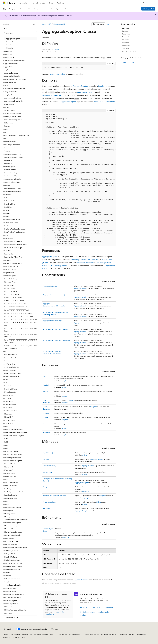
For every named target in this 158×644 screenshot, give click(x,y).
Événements (126, 45)
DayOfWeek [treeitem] (8, 207)
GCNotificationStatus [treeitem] (11, 367)
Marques (6, 637)
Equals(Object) (48, 453)
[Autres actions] (114, 24)
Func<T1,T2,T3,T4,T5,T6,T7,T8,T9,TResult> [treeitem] (18, 313)
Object (52, 74)
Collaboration (62, 634)
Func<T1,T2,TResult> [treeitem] (11, 291)
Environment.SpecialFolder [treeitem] (13, 241)
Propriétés (126, 40)
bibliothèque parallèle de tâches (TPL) (85, 259)
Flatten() (46, 459)
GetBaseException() (50, 466)
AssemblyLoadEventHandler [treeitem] (14, 101)
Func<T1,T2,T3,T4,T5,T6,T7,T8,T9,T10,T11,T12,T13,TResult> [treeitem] (21, 330)
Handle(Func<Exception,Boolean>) (55, 496)
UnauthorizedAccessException (54, 95)
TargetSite (46, 432)
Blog (52, 634)
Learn (44, 24)
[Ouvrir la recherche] (143, 3)
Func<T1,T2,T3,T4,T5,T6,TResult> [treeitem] (15, 304)
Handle (101, 86)
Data (45, 376)
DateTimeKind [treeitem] (9, 201)
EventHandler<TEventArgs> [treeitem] (14, 257)
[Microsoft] (4, 3)
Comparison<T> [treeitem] (10, 148)
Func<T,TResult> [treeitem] (10, 288)
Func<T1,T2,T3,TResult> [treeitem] (12, 294)
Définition (126, 28)
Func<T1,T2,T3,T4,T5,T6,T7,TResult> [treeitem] (16, 307)
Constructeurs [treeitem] (11, 42)
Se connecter (151, 3)
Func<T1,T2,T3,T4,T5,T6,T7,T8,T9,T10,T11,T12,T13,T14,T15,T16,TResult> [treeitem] (21, 347)
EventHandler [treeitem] (9, 254)
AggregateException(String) (52, 321)
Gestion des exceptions (85, 263)
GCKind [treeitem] (7, 361)
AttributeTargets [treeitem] (10, 110)
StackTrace (47, 424)
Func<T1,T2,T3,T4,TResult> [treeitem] (13, 298)
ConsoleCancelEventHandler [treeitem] (14, 157)
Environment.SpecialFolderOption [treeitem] (16, 244)
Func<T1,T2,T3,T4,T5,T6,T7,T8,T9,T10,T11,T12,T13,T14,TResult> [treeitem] (21, 335)
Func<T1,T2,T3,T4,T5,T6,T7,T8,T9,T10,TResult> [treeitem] (20, 316)
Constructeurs (127, 37)
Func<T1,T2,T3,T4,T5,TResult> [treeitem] (14, 301)
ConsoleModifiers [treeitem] (10, 170)
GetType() (46, 487)
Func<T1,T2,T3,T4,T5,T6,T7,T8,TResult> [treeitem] (17, 310)
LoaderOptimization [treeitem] (11, 489)
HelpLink (46, 385)
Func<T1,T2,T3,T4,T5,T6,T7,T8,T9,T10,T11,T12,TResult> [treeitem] (20, 324)
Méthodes (126, 43)
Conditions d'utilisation (126, 634)
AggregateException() (50, 286)
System (57, 49)
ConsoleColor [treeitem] (9, 160)
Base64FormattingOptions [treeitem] (13, 120)
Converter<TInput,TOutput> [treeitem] (14, 188)
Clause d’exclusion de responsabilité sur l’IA (17, 634)
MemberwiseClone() (50, 502)
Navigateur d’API (59, 24)
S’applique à (126, 48)
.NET (50, 24)
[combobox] (20, 29)
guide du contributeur (54, 613)
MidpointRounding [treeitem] (11, 526)
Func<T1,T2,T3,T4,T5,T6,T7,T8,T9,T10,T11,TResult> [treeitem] (21, 319)
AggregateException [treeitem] (13, 39)
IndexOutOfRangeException (104, 102)
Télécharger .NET (148, 9)
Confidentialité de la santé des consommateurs (99, 634)
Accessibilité (141, 634)
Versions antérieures (41, 634)
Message (46, 413)
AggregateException (81, 86)
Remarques (126, 34)
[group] (79, 179)
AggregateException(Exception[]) (54, 295)
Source (45, 417)
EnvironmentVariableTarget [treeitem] (13, 248)
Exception (61, 74)
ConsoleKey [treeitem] (8, 163)
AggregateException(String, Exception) (56, 329)
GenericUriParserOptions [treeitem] (13, 373)
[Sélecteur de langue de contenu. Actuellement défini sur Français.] (8, 629)
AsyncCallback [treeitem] (9, 104)
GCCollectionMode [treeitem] (11, 355)
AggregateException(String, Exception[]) (56, 340)
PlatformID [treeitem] (8, 607)
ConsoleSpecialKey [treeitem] (11, 173)
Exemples (125, 31)
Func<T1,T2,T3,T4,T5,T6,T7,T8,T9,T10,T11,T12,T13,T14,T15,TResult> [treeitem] (21, 341)
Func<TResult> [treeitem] (10, 285)
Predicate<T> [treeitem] (9, 613)
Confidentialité (74, 634)
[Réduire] (34, 24)
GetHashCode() (48, 472)
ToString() (46, 508)
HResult (46, 391)
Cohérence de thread (129, 51)
